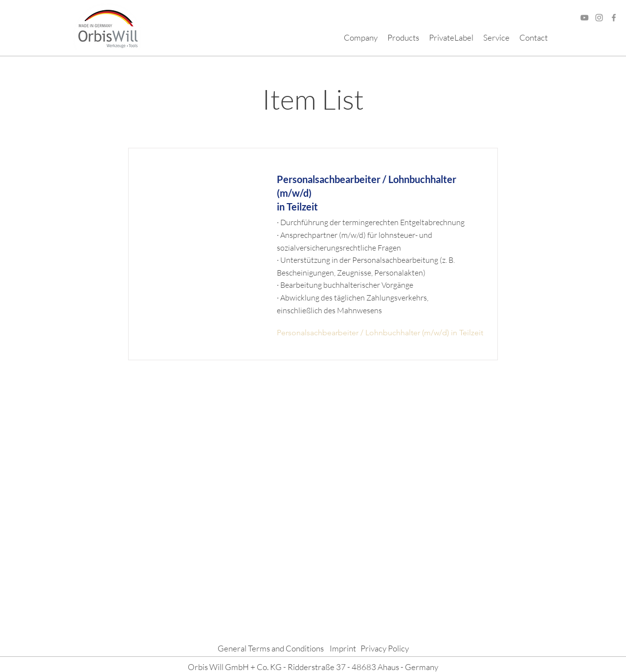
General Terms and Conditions (271, 648)
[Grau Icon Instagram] (599, 18)
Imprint (343, 648)
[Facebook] (614, 18)
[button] (361, 38)
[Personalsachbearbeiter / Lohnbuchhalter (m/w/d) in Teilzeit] (380, 333)
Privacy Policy (385, 648)
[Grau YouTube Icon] (584, 18)
